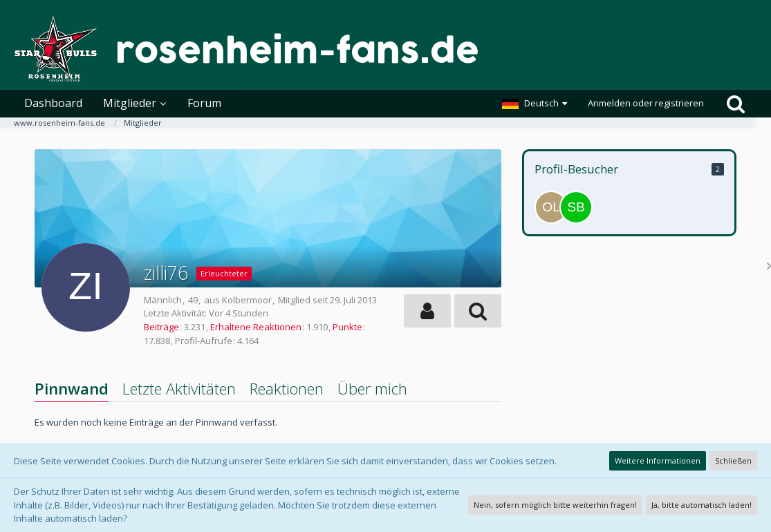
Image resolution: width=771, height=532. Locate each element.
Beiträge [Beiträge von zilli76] (161, 327)
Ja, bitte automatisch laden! (702, 505)
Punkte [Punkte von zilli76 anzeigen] (347, 327)
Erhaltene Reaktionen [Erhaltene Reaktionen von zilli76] (256, 327)
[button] (535, 104)
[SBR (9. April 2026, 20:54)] (576, 207)
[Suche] (736, 104)
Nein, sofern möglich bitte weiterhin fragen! (555, 505)
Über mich (372, 388)
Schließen (733, 460)
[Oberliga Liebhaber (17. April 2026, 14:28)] (551, 207)
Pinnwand (72, 388)
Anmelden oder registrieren (646, 103)
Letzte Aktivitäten (179, 388)
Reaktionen (287, 388)
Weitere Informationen (658, 460)
